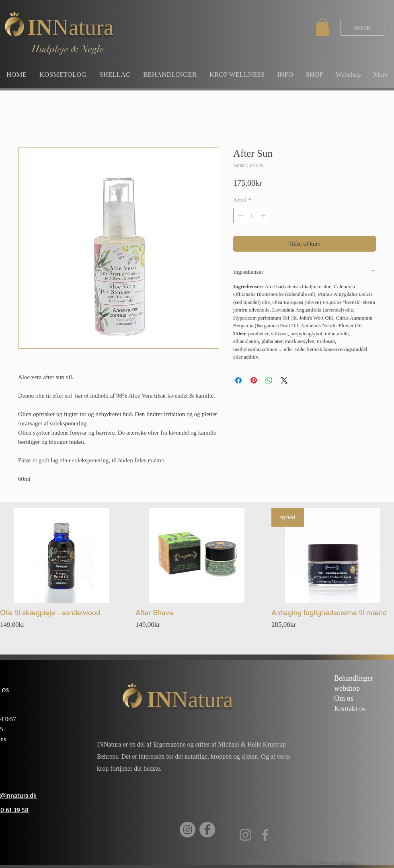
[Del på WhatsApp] (269, 380)
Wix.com (349, 862)
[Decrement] (240, 216)
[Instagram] (188, 830)
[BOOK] (362, 28)
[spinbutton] (252, 216)
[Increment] (264, 216)
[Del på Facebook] (238, 380)
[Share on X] (284, 380)
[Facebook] (207, 830)
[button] (322, 27)
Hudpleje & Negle (68, 49)
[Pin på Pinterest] (254, 380)
